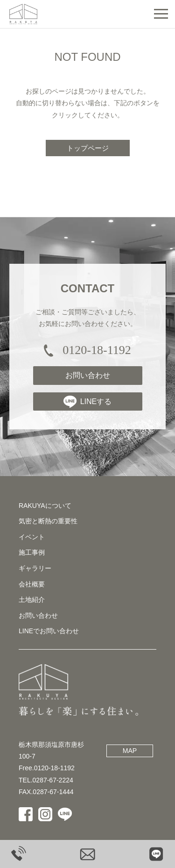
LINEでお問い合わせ (49, 631)
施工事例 (32, 552)
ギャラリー (35, 568)
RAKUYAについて (45, 506)
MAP (130, 751)
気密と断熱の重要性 (48, 521)
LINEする (88, 402)
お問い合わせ (88, 375)
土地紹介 (32, 600)
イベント (32, 537)
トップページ (88, 148)
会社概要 (32, 584)
